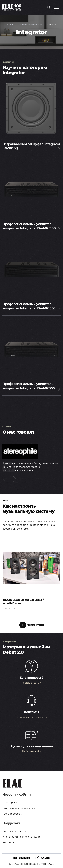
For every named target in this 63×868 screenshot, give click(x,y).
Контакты (9, 842)
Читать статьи (32, 625)
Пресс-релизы (11, 802)
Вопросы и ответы (14, 831)
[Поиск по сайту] (49, 8)
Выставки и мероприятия (19, 808)
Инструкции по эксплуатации (21, 837)
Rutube (42, 858)
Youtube (22, 858)
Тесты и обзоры (12, 814)
